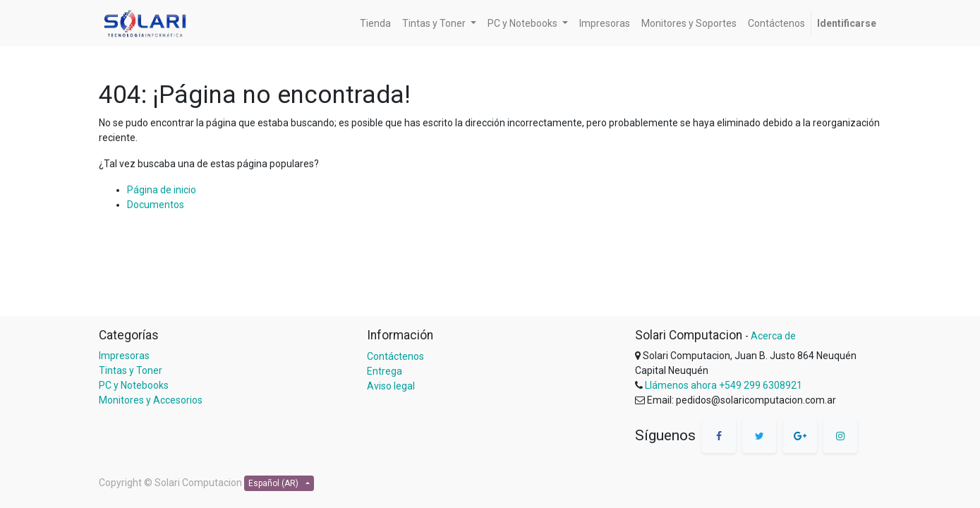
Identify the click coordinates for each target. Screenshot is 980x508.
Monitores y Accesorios (151, 400)
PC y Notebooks (134, 385)
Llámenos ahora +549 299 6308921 (724, 385)
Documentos (156, 205)
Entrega (385, 371)
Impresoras (124, 356)
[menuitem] (375, 24)
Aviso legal (391, 386)
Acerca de (773, 336)
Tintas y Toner (131, 370)
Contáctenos (395, 356)
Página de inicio (162, 190)
